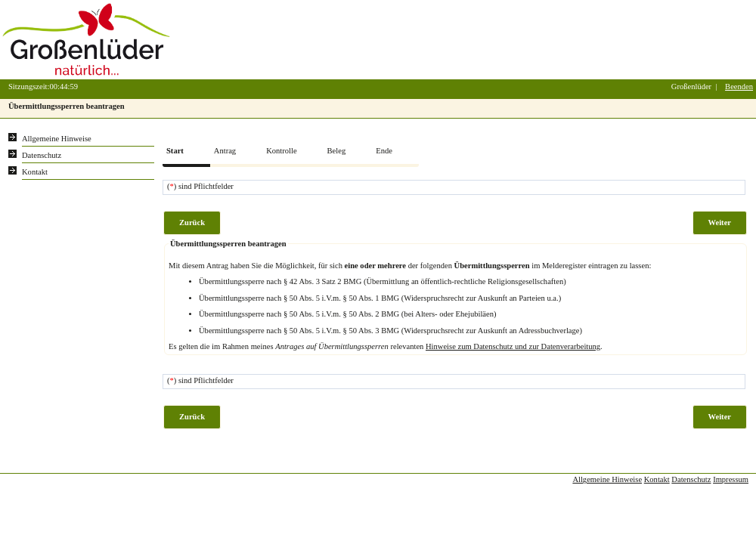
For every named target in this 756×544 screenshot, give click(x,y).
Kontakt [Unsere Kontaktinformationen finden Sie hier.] (35, 172)
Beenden (739, 87)
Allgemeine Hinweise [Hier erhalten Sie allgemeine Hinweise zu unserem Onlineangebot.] (57, 139)
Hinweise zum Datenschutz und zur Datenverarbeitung (513, 346)
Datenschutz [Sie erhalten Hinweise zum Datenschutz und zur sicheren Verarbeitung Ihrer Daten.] (42, 155)
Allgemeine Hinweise (607, 479)
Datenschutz (691, 479)
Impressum (731, 479)
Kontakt (657, 479)
